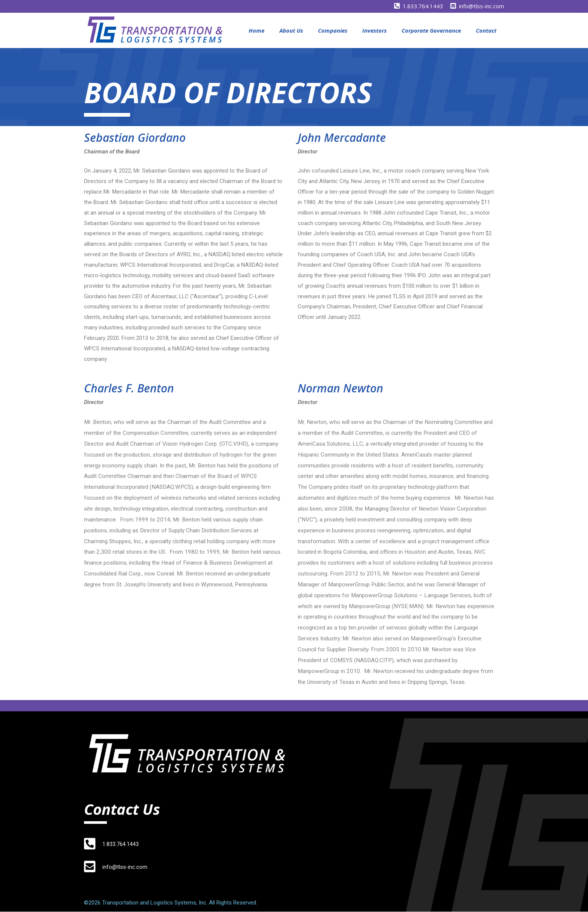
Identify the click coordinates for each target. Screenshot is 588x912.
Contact (486, 30)
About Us (291, 30)
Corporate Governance (431, 30)
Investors (374, 30)
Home (256, 30)
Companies (333, 30)
